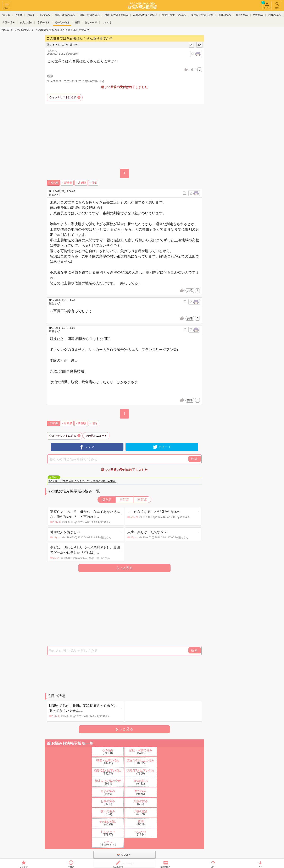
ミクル (108, 843)
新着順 (68, 183)
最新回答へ (166, 867)
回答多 (31, 15)
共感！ (195, 70)
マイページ (267, 5)
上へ (213, 867)
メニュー (7, 5)
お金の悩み (274, 15)
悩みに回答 (118, 867)
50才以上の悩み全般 (202, 15)
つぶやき (107, 22)
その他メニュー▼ (96, 436)
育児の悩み (242, 15)
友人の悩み (26, 22)
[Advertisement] (233, 97)
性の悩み (258, 15)
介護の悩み (9, 22)
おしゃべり (91, 22)
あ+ (199, 45)
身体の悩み (225, 15)
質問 (77, 22)
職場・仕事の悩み (90, 15)
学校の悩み (44, 22)
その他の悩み (62, 22)
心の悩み (45, 15)
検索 (277, 5)
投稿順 (54, 183)
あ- (191, 45)
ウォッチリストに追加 (63, 97)
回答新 (19, 15)
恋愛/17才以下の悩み (174, 15)
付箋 (94, 183)
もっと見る (124, 568)
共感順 (82, 183)
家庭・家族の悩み (65, 15)
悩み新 (6, 15)
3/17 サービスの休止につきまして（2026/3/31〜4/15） (83, 481)
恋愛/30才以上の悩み (116, 15)
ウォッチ (24, 867)
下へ (260, 867)
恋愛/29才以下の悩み (145, 15)
